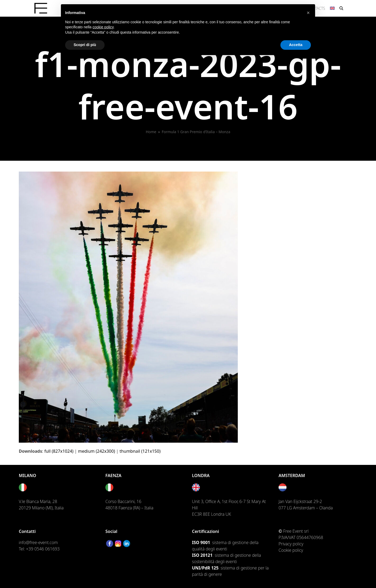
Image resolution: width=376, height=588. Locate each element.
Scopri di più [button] (85, 45)
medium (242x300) (97, 451)
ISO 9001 (201, 542)
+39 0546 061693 (43, 549)
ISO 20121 (202, 555)
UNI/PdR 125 (205, 568)
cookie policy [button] (103, 27)
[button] (341, 8)
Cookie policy (291, 550)
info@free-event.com (38, 542)
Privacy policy (291, 544)
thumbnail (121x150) (140, 451)
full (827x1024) (59, 451)
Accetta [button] (296, 45)
